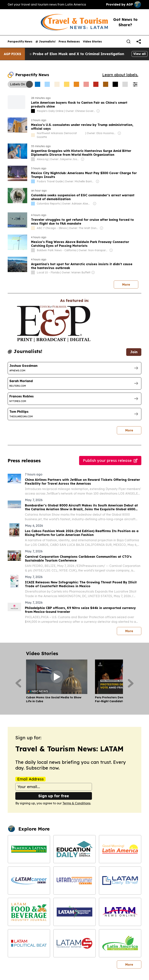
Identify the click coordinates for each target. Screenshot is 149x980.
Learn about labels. (120, 75)
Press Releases (69, 42)
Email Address (30, 779)
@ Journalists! (45, 42)
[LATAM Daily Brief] (120, 881)
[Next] (131, 683)
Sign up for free (54, 796)
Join (134, 352)
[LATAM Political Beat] (29, 943)
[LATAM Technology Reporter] (74, 943)
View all (140, 54)
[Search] (129, 42)
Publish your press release (110, 460)
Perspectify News (20, 42)
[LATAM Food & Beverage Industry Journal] (29, 912)
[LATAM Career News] (29, 881)
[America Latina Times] (29, 849)
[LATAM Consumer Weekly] (74, 881)
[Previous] (18, 683)
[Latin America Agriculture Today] (120, 943)
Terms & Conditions (76, 803)
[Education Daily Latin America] (74, 849)
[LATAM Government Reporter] (74, 912)
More (126, 285)
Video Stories (92, 42)
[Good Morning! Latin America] (120, 849)
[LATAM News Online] (120, 912)
